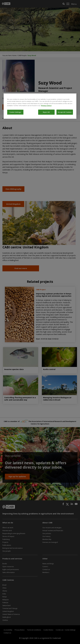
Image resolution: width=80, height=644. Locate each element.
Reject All (46, 112)
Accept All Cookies (65, 112)
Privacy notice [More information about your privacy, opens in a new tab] (46, 105)
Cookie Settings (15, 112)
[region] (40, 106)
